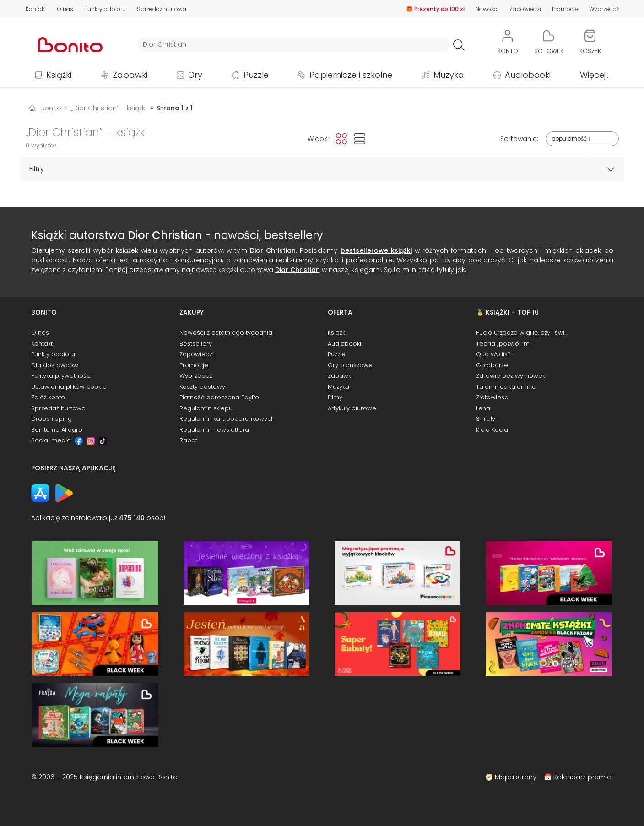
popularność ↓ (571, 139)
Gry (195, 75)
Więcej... (595, 75)
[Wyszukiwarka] (293, 45)
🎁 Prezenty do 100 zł (435, 9)
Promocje (565, 9)
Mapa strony (516, 777)
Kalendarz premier (583, 777)
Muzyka (449, 75)
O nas (65, 9)
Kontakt (36, 9)
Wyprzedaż (604, 9)
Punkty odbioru (105, 9)
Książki (59, 75)
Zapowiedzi (525, 9)
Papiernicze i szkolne (351, 75)
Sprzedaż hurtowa (162, 9)
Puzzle (256, 75)
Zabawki (130, 75)
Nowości (487, 9)
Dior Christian (298, 270)
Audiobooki (528, 75)
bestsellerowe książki (376, 250)
